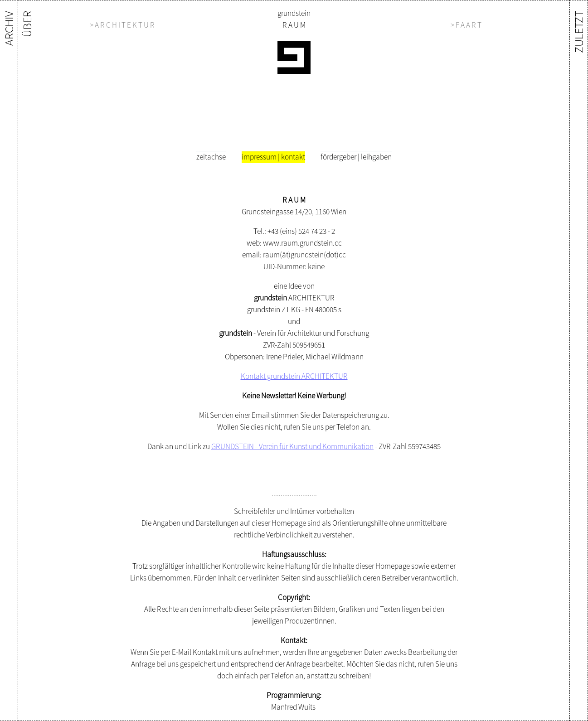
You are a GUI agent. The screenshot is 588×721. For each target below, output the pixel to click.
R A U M (294, 25)
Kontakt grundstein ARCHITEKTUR (294, 376)
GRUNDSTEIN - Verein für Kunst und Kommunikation (292, 446)
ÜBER (27, 24)
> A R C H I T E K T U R (122, 25)
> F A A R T (466, 25)
